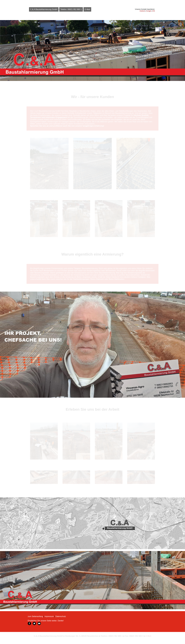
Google (149, 11)
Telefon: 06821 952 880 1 (71, 9)
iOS (154, 11)
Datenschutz (61, 616)
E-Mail (87, 9)
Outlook (142, 11)
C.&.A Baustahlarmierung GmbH (44, 9)
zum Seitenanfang (35, 616)
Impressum (49, 616)
